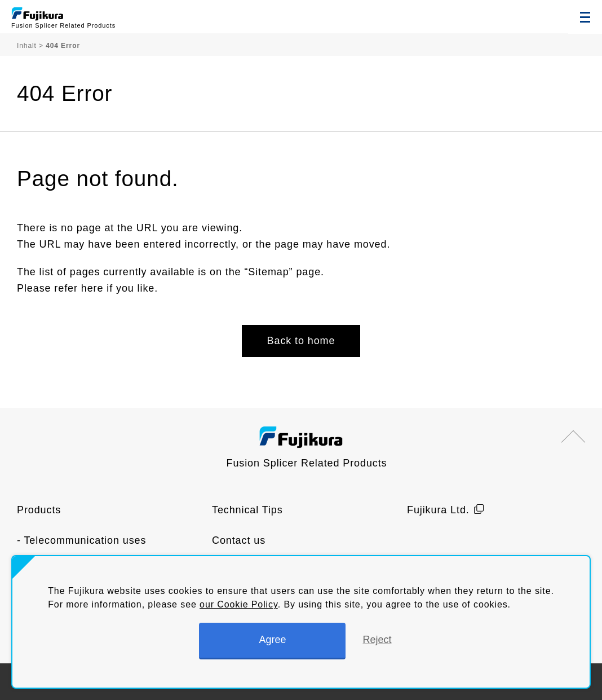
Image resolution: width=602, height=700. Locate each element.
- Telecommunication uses (81, 540)
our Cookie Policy (239, 604)
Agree (272, 640)
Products (39, 510)
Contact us (239, 540)
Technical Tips (247, 510)
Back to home (301, 341)
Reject (377, 640)
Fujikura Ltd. (438, 510)
